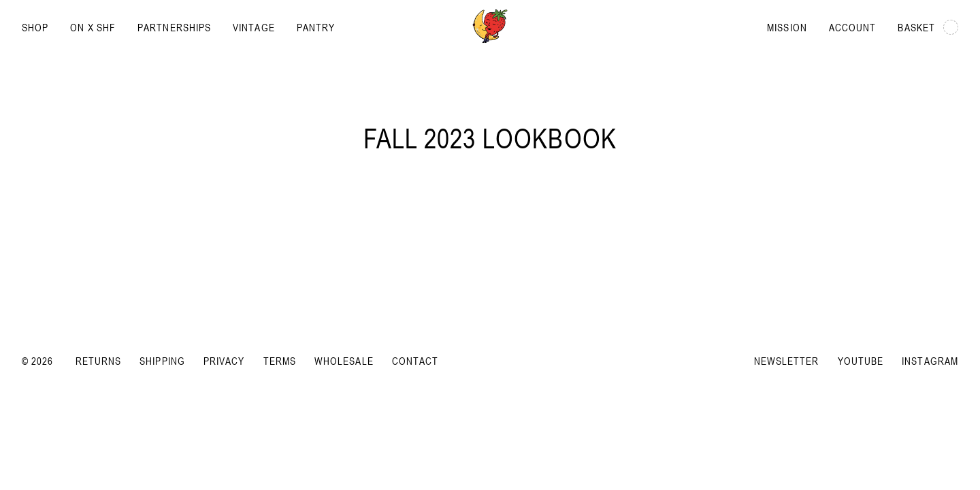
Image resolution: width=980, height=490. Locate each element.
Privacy (224, 361)
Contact (415, 361)
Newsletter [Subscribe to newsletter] (787, 361)
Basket (928, 27)
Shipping (162, 361)
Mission (787, 27)
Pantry (316, 27)
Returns (99, 361)
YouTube (861, 361)
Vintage (254, 27)
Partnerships (174, 27)
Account (853, 27)
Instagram (930, 361)
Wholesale (344, 361)
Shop (35, 27)
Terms (280, 361)
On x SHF (93, 27)
